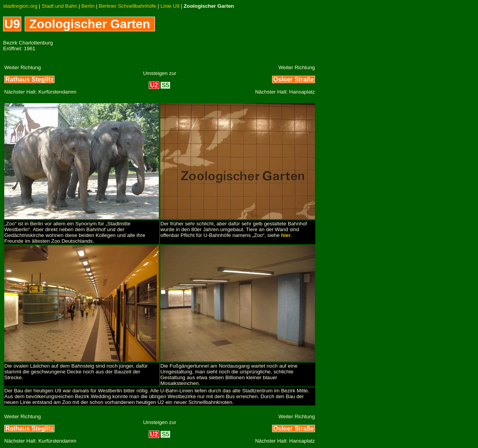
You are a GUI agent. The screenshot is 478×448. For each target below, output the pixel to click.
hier (286, 235)
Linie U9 (170, 6)
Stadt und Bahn (60, 6)
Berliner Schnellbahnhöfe (128, 6)
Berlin (88, 6)
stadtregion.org (20, 6)
